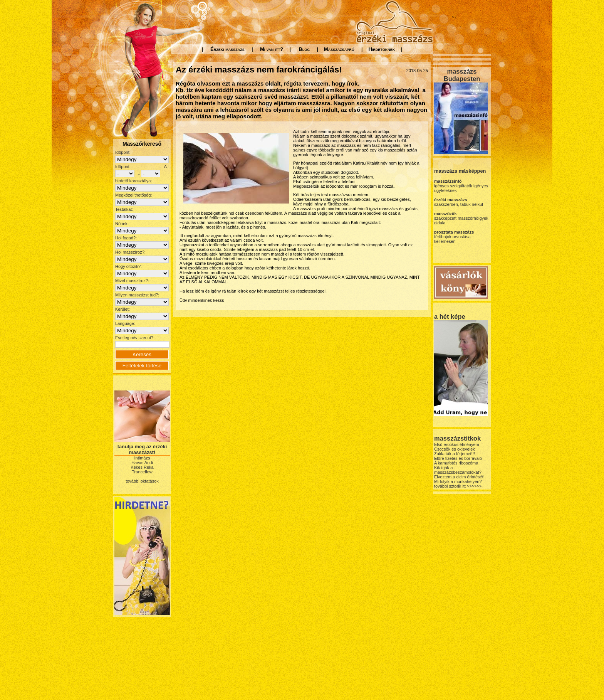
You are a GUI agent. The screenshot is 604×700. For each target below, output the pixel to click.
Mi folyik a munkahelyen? (458, 481)
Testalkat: (124, 209)
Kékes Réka (142, 467)
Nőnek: (122, 224)
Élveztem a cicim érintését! (459, 477)
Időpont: (123, 152)
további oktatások (142, 481)
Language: (125, 323)
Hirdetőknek (382, 49)
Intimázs (142, 458)
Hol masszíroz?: (130, 252)
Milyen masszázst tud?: (137, 295)
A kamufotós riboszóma (456, 463)
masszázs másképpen (460, 171)
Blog (304, 49)
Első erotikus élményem (457, 444)
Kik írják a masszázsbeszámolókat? (458, 470)
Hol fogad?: (126, 238)
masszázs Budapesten (462, 75)
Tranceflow (142, 472)
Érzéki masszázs (227, 49)
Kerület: (122, 309)
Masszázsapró (339, 49)
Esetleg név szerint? (134, 338)
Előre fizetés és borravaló (458, 458)
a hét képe (450, 316)
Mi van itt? (272, 49)
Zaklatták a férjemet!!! (455, 454)
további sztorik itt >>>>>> (458, 486)
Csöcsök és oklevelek (455, 449)
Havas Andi (142, 463)
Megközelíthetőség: (133, 195)
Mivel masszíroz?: (132, 281)
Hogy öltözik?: (128, 266)
